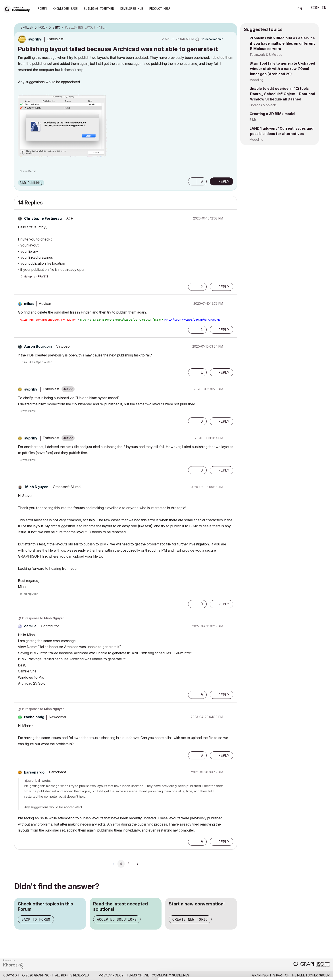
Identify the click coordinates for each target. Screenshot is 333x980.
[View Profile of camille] (30, 626)
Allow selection (307, 940)
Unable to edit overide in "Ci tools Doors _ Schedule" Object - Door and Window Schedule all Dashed (282, 94)
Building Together (99, 9)
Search (286, 9)
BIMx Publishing (31, 183)
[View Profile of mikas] (29, 304)
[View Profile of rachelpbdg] (34, 717)
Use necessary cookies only (307, 953)
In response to (43, 618)
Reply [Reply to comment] (224, 287)
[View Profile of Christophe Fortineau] (43, 218)
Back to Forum (36, 919)
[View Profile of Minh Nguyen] (37, 487)
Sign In (318, 8)
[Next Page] (137, 864)
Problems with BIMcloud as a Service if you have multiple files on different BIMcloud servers (282, 43)
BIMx (253, 120)
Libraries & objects (263, 105)
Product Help (160, 9)
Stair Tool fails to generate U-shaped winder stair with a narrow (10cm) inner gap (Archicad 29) (282, 69)
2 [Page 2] (128, 864)
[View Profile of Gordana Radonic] (212, 39)
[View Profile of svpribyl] (35, 39)
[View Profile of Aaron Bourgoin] (38, 346)
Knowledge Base (65, 9)
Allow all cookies (307, 929)
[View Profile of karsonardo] (34, 772)
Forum (42, 9)
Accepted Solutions (117, 919)
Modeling (256, 80)
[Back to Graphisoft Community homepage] (18, 9)
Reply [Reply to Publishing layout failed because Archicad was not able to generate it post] (224, 181)
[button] (62, 126)
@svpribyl (33, 781)
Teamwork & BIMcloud (266, 55)
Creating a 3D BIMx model (272, 114)
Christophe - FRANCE (35, 276)
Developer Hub (132, 9)
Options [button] (231, 28)
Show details (175, 974)
